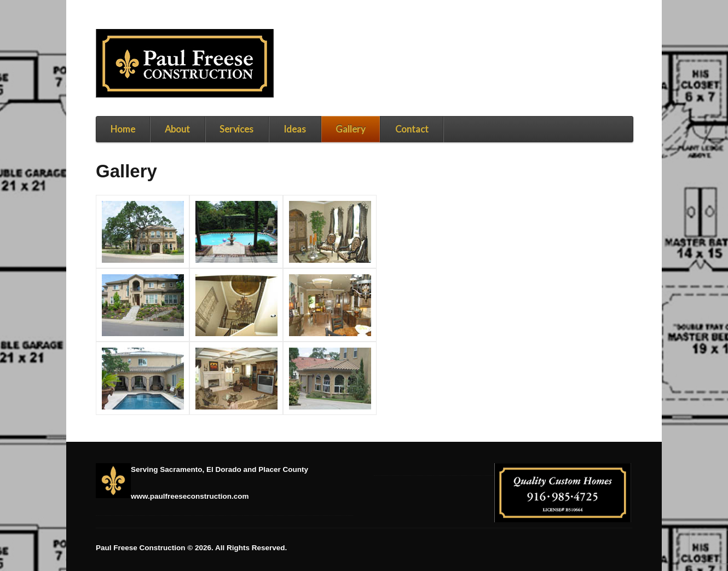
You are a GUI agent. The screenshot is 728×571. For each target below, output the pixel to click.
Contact (412, 129)
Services (236, 129)
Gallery (350, 129)
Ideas (295, 129)
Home (123, 129)
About (177, 129)
